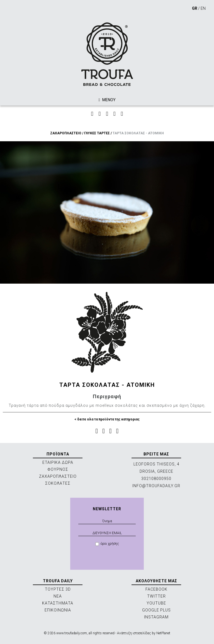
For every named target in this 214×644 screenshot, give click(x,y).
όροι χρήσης (107, 544)
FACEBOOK (156, 589)
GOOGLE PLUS (156, 610)
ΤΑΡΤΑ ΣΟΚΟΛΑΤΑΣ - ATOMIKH (138, 133)
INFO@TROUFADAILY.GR (156, 486)
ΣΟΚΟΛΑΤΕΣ (58, 483)
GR (195, 8)
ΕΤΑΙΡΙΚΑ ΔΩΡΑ (58, 462)
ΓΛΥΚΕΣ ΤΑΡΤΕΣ (97, 133)
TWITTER (156, 596)
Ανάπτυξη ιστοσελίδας (134, 633)
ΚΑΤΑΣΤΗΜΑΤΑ (58, 603)
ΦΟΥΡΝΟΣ (58, 469)
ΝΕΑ (58, 596)
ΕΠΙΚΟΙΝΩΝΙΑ (58, 610)
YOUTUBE (156, 603)
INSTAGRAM (156, 617)
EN (203, 8)
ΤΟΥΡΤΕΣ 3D (58, 589)
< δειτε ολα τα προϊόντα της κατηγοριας (107, 419)
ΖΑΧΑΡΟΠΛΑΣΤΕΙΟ (66, 133)
